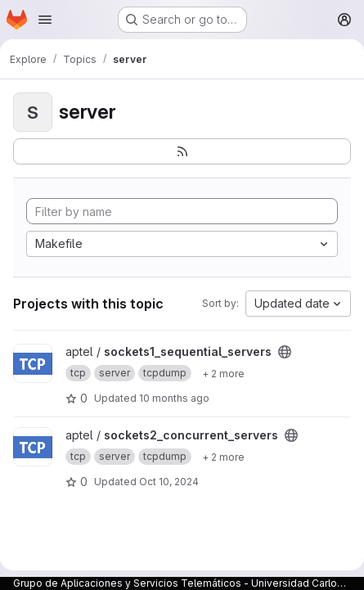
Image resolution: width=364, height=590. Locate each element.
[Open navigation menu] (45, 20)
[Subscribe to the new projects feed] (182, 151)
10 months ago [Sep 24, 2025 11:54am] (174, 398)
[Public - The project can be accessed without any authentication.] (285, 352)
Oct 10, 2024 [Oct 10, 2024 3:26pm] (169, 482)
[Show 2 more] (223, 373)
